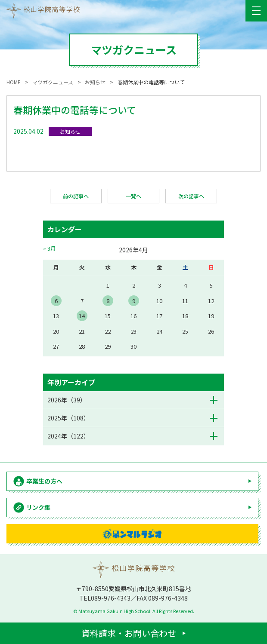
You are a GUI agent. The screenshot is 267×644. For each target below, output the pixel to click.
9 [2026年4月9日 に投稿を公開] (134, 301)
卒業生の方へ (44, 481)
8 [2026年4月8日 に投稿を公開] (108, 301)
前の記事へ (76, 196)
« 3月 (50, 248)
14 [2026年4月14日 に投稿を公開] (82, 316)
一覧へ (133, 196)
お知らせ (70, 131)
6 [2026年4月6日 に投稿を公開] (56, 301)
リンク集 (38, 507)
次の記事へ (191, 196)
